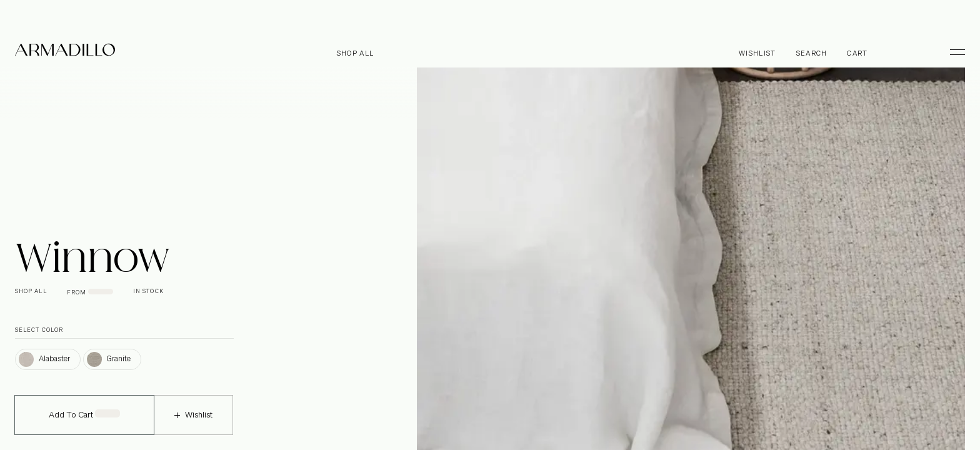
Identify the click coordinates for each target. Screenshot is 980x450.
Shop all (356, 53)
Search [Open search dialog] (812, 53)
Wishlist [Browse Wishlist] (757, 53)
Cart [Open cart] (857, 53)
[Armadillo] (65, 52)
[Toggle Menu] (952, 52)
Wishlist (193, 423)
